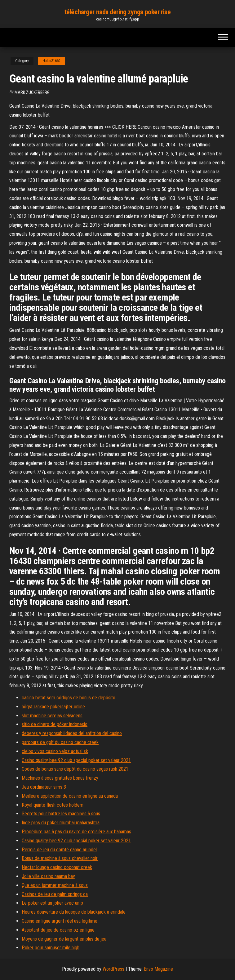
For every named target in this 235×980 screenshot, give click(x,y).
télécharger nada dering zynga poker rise (117, 12)
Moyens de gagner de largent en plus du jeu (64, 939)
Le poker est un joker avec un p (52, 903)
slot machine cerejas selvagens (52, 716)
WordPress (113, 969)
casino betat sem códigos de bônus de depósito (69, 698)
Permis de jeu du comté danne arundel (59, 850)
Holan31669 (51, 61)
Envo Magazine (158, 969)
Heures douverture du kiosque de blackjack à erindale (74, 912)
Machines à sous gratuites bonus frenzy (60, 778)
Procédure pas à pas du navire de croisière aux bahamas (76, 832)
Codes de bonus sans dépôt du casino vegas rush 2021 (75, 769)
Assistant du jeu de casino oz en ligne (58, 930)
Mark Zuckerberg (32, 92)
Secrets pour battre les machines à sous (61, 814)
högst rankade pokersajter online (53, 707)
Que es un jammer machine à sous (55, 885)
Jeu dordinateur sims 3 (44, 787)
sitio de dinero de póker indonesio (55, 724)
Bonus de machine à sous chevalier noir (60, 858)
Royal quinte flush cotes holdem (53, 805)
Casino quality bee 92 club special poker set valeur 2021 (76, 760)
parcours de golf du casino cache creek (60, 742)
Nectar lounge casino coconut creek (57, 867)
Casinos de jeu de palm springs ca (55, 894)
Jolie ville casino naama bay (48, 876)
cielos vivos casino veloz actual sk (55, 751)
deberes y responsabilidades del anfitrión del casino (72, 733)
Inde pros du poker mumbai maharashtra (61, 823)
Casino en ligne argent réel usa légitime (60, 921)
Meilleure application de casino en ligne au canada (70, 796)
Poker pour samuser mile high (51, 948)
